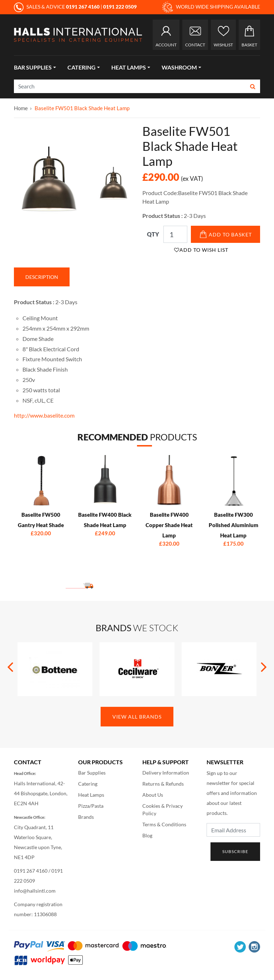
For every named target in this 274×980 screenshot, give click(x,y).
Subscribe (235, 851)
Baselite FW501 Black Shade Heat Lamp (82, 108)
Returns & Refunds (163, 784)
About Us (153, 795)
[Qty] (175, 234)
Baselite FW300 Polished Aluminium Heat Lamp (234, 525)
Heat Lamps (129, 67)
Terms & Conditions (164, 824)
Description (42, 277)
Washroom (179, 67)
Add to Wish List (201, 250)
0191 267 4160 (31, 871)
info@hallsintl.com (35, 891)
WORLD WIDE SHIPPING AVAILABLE (211, 7)
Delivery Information (166, 773)
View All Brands (137, 717)
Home (21, 108)
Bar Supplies (33, 67)
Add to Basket (226, 234)
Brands (86, 817)
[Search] (130, 86)
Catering (82, 67)
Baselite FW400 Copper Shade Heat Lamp (169, 525)
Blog (147, 835)
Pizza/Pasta (91, 806)
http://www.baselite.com (44, 415)
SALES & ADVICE (57, 7)
